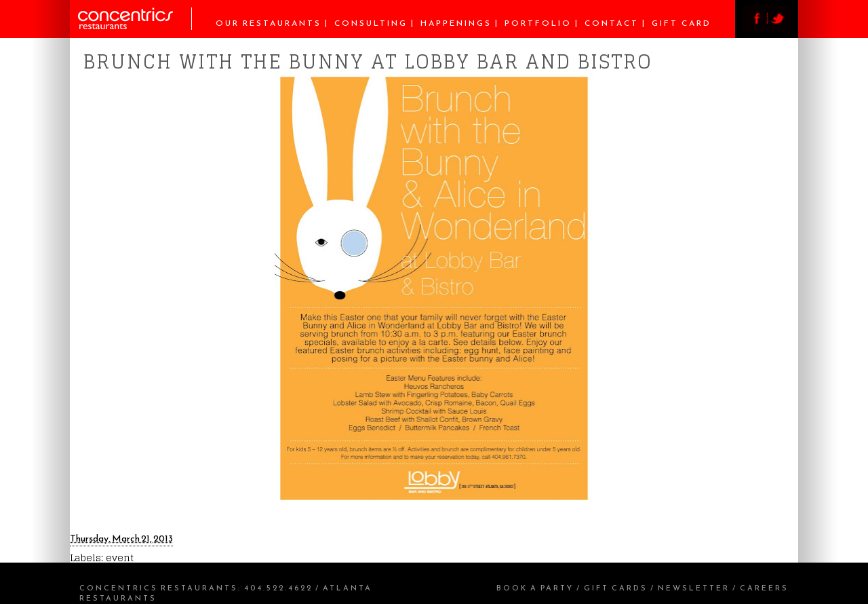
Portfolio (538, 23)
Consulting (371, 23)
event (120, 558)
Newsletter (694, 588)
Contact (612, 23)
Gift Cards (616, 588)
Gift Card (682, 23)
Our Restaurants (269, 23)
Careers (764, 588)
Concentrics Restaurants (159, 588)
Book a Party (535, 588)
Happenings (456, 23)
